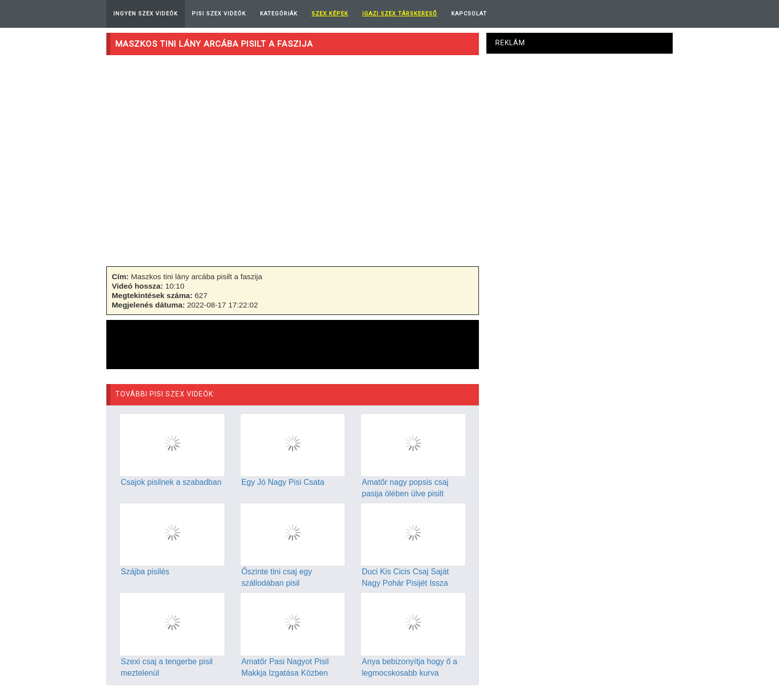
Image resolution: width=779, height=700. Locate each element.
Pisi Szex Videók (219, 14)
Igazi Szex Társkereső (400, 14)
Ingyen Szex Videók (146, 14)
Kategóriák (279, 14)
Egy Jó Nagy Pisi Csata (283, 482)
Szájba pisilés (145, 572)
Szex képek (330, 14)
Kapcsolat (469, 14)
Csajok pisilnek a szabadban (171, 482)
